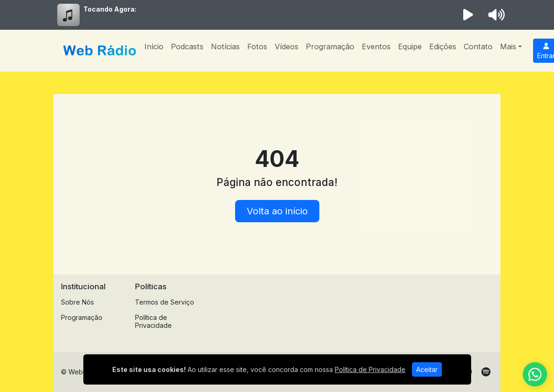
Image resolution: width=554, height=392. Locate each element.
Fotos (257, 47)
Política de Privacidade (153, 321)
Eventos (376, 47)
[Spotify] (486, 372)
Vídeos (287, 47)
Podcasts (187, 47)
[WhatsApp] (535, 374)
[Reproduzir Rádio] (468, 15)
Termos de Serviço (165, 302)
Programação (330, 47)
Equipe (410, 47)
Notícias (225, 47)
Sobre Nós (78, 302)
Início (154, 47)
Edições (443, 47)
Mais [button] (508, 47)
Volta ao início (277, 211)
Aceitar (427, 369)
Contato (478, 47)
